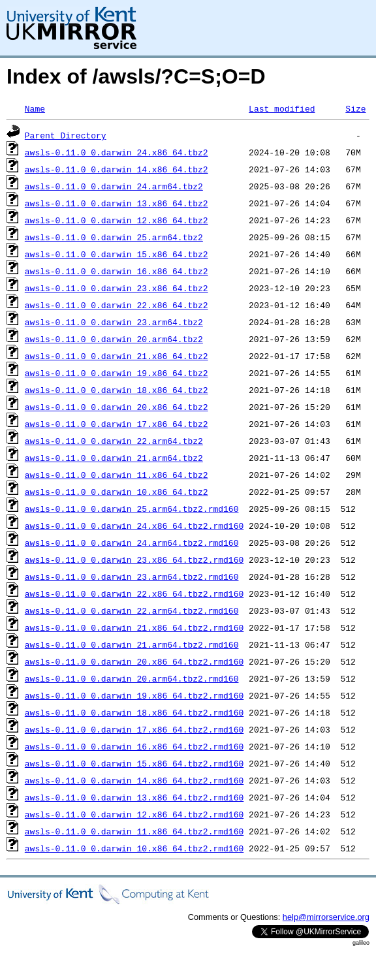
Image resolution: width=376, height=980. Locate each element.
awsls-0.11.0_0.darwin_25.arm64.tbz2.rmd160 (132, 509)
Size (355, 108)
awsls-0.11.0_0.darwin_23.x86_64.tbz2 (117, 288)
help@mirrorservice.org (326, 917)
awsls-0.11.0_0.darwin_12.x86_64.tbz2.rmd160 (134, 814)
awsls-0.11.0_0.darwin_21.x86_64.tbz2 (117, 356)
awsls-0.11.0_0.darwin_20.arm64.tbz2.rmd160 (132, 678)
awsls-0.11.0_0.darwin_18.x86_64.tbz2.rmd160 (134, 712)
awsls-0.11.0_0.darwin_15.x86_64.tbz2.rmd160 (134, 763)
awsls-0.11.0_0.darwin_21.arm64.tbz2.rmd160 (132, 644)
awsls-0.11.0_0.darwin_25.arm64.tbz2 (114, 237)
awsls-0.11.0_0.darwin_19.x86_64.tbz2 (117, 373)
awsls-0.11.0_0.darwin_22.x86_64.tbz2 (117, 305)
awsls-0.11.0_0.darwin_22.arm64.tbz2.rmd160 (132, 610)
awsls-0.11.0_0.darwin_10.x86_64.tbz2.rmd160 (134, 848)
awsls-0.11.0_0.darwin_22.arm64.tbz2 (114, 441)
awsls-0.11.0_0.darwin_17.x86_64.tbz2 (117, 424)
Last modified (282, 108)
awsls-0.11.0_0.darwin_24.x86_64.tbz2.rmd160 (134, 526)
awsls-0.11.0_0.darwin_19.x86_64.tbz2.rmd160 (134, 695)
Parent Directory (66, 135)
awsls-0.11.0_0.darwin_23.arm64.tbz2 (114, 322)
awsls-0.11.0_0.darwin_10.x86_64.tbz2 (117, 492)
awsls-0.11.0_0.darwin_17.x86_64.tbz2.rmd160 (134, 729)
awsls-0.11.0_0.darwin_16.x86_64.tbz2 (117, 271)
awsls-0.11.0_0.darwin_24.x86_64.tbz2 (117, 152)
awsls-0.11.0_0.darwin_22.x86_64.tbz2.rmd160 (134, 593)
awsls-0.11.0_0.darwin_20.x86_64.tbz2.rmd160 (134, 661)
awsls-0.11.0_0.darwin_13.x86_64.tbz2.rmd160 (134, 797)
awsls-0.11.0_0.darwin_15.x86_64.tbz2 (117, 254)
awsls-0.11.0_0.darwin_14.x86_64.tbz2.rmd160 (134, 780)
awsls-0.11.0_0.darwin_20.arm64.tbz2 (114, 339)
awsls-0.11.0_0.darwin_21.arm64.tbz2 (114, 458)
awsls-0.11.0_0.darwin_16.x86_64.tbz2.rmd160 (134, 746)
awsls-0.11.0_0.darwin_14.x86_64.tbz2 (117, 169)
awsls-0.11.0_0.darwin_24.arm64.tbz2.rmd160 (132, 543)
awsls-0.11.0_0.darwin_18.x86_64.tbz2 (117, 390)
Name (35, 108)
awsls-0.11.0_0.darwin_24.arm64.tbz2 (114, 186)
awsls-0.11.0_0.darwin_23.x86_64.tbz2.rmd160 (134, 560)
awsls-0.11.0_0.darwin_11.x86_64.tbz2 (117, 475)
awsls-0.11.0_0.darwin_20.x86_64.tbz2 (117, 407)
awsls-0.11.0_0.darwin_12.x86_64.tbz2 (117, 220)
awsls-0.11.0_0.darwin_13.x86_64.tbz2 (117, 203)
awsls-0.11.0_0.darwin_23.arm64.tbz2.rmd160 (132, 577)
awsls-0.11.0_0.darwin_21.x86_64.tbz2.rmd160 (134, 627)
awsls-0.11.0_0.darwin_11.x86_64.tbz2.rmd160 (134, 831)
